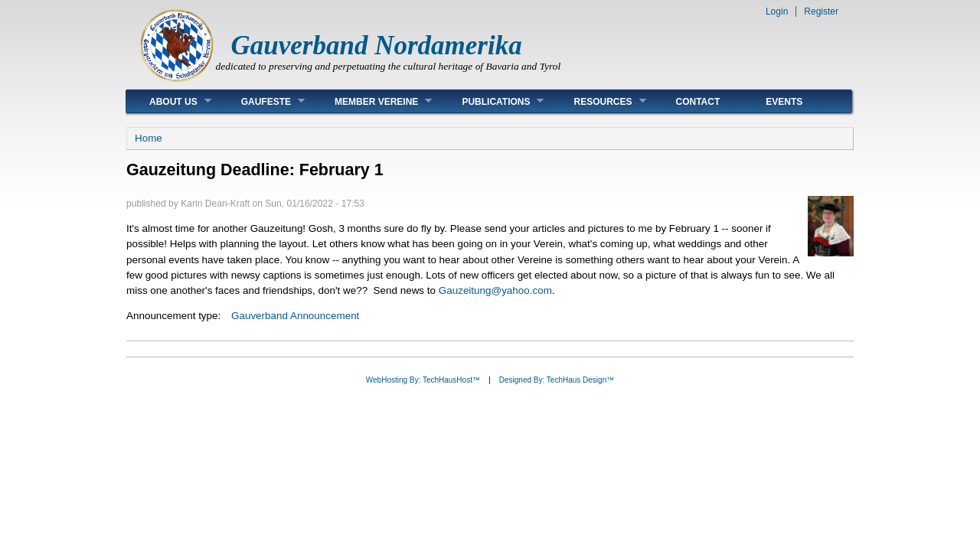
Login (777, 11)
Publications (491, 101)
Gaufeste (261, 101)
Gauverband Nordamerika (377, 46)
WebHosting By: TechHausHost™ (423, 380)
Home (149, 138)
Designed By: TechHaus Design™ (557, 380)
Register (821, 11)
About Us (169, 101)
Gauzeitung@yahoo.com (495, 290)
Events (784, 102)
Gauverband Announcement (295, 316)
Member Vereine (372, 101)
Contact (698, 102)
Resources (598, 101)
